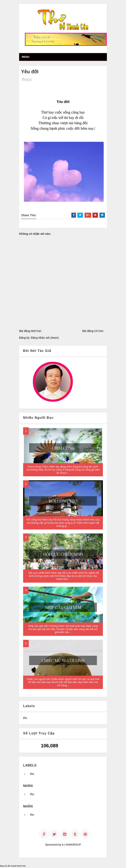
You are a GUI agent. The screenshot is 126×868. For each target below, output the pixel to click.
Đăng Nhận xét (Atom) (45, 338)
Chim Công (63, 448)
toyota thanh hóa (18, 866)
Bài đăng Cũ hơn (93, 331)
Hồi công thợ (63, 501)
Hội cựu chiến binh (63, 554)
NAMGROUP (73, 845)
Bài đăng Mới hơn (30, 331)
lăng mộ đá (5, 866)
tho (25, 718)
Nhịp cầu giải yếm (63, 607)
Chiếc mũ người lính (63, 660)
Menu (26, 57)
